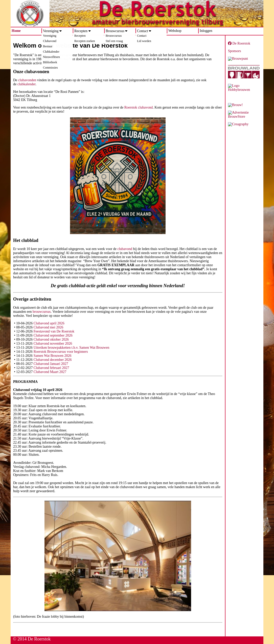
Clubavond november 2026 (53, 344)
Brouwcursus (115, 31)
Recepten (81, 31)
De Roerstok (239, 43)
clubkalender (27, 84)
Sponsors (234, 51)
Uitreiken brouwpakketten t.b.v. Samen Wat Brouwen (71, 348)
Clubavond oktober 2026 (51, 339)
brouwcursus (42, 312)
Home (16, 31)
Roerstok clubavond (139, 107)
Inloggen (206, 31)
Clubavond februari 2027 (51, 368)
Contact (143, 31)
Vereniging (51, 31)
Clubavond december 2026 (53, 360)
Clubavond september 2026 (53, 335)
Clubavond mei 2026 (48, 327)
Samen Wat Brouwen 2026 (53, 356)
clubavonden (27, 80)
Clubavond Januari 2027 (51, 364)
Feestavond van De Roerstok (54, 331)
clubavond (125, 249)
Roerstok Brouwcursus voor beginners (61, 352)
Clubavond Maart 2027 (50, 372)
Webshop (175, 31)
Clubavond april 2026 (49, 323)
